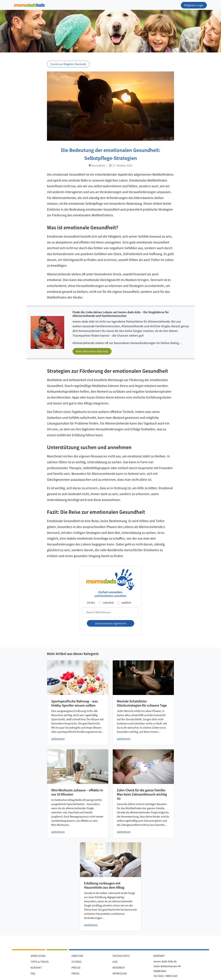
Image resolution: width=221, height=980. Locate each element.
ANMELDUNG (38, 956)
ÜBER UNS (77, 956)
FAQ (33, 973)
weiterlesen (58, 739)
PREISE (76, 973)
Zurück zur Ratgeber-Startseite (68, 64)
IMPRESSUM (120, 973)
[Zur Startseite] (29, 4)
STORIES (77, 962)
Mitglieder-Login (194, 5)
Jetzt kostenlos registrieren (110, 623)
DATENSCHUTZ (121, 956)
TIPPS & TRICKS (40, 962)
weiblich (126, 603)
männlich (109, 603)
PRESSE (76, 968)
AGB (115, 962)
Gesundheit (97, 165)
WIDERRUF (119, 968)
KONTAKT (36, 968)
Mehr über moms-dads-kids (92, 351)
